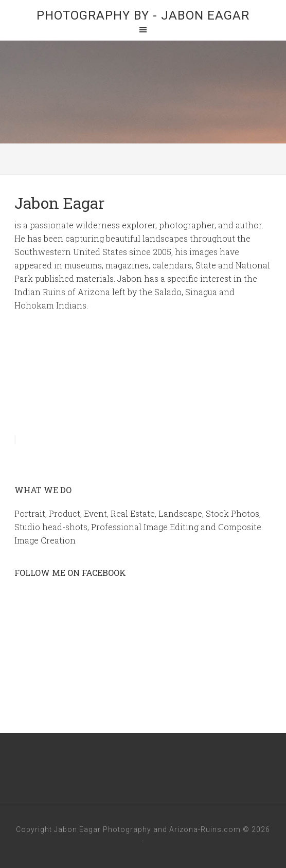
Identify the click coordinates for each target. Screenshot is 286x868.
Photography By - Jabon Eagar (143, 15)
